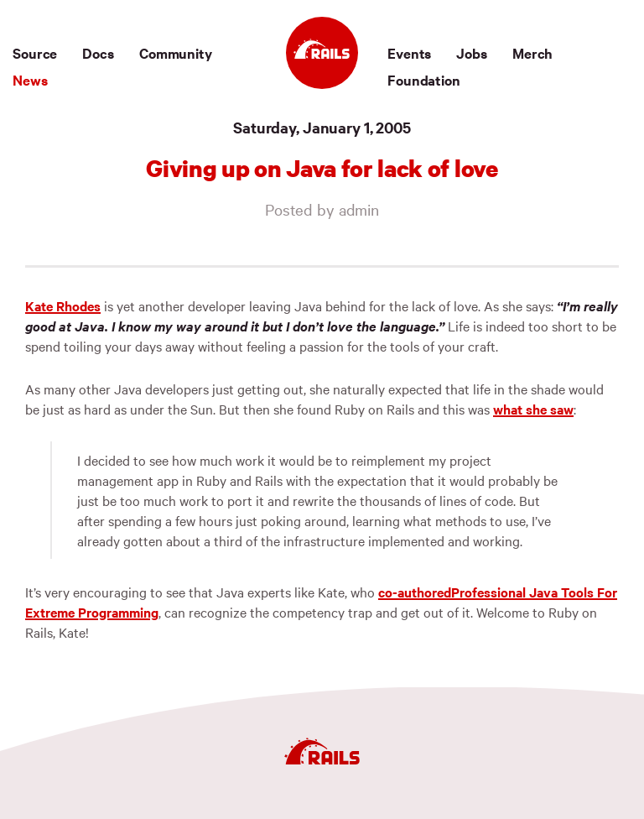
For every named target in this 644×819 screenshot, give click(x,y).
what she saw (533, 409)
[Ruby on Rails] (322, 53)
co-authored (415, 592)
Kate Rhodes (63, 305)
